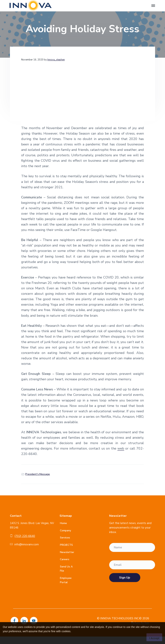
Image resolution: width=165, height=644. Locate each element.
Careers (65, 559)
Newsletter (67, 552)
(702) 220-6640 (25, 536)
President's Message (38, 474)
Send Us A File (66, 569)
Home (63, 523)
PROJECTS (66, 545)
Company (65, 530)
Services (65, 538)
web (121, 448)
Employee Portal (66, 580)
